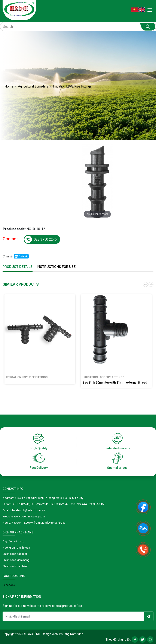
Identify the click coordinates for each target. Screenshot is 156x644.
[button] (145, 284)
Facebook (9, 585)
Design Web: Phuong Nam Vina (63, 634)
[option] (97, 182)
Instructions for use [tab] (56, 267)
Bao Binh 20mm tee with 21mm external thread (115, 383)
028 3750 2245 (41, 239)
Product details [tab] (18, 267)
